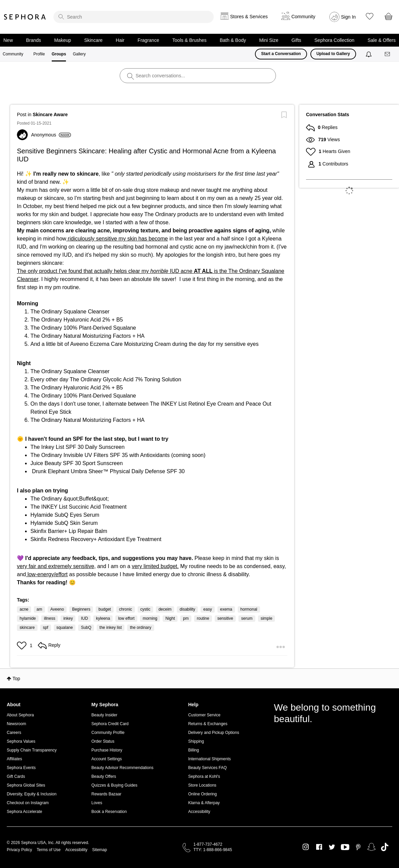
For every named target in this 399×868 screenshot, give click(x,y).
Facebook (319, 847)
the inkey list (111, 628)
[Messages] (388, 54)
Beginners (81, 609)
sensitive (225, 618)
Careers (14, 733)
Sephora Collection (334, 40)
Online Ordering (202, 794)
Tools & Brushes (190, 40)
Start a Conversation (281, 54)
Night (170, 618)
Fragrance (148, 40)
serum (247, 618)
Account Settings (107, 759)
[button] (22, 645)
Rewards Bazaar (106, 794)
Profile (39, 54)
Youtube (345, 847)
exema (226, 609)
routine (203, 618)
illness (50, 618)
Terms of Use (49, 850)
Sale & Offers (382, 40)
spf (46, 628)
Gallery (79, 54)
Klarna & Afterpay (204, 803)
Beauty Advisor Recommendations (122, 768)
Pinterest (358, 847)
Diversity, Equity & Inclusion (32, 794)
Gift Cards (16, 776)
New (8, 40)
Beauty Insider (104, 715)
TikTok (385, 847)
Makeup (63, 40)
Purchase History (107, 750)
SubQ (86, 628)
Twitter (332, 847)
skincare (27, 628)
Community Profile (108, 733)
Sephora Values (21, 741)
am (39, 609)
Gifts (296, 40)
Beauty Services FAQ (207, 768)
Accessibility (199, 812)
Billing (193, 750)
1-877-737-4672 (208, 844)
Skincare (93, 40)
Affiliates (14, 759)
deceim (165, 609)
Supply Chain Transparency (32, 750)
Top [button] (16, 679)
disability (187, 609)
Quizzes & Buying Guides (114, 785)
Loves (97, 803)
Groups (59, 54)
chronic (126, 609)
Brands (33, 40)
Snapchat (371, 847)
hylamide (28, 618)
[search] (134, 17)
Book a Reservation (109, 812)
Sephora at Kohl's (204, 776)
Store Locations (202, 785)
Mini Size (269, 40)
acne (24, 609)
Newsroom (16, 724)
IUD (84, 618)
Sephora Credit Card (110, 724)
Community (13, 54)
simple (267, 618)
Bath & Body (233, 40)
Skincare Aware (50, 114)
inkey (68, 618)
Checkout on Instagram (28, 803)
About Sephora (20, 715)
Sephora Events (21, 768)
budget (105, 609)
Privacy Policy (19, 850)
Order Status (103, 741)
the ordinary (140, 628)
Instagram (306, 847)
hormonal (249, 609)
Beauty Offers (104, 776)
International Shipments (209, 759)
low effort (126, 618)
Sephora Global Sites (26, 785)
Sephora (25, 17)
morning (150, 618)
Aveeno (57, 609)
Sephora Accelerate (25, 812)
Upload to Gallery (333, 54)
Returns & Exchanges (208, 724)
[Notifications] (369, 54)
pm (186, 618)
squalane (65, 628)
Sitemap (99, 850)
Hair (120, 40)
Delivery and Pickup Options (214, 733)
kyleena (103, 618)
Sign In (349, 17)
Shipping (196, 741)
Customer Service (204, 715)
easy (207, 609)
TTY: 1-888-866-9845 (213, 850)
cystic (145, 609)
